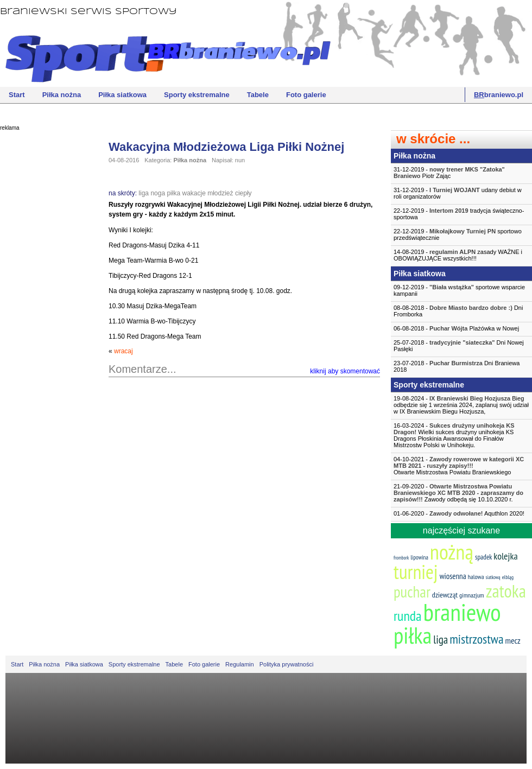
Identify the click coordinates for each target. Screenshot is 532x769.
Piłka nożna (62, 95)
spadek (483, 557)
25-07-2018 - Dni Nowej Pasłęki (459, 346)
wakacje (194, 193)
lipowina (419, 557)
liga (144, 193)
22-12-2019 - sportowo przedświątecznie (458, 234)
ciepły (243, 193)
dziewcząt (445, 595)
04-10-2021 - (461, 466)
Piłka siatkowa (122, 95)
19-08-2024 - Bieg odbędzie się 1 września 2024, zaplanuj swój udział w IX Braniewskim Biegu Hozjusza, (461, 405)
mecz (513, 640)
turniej (416, 572)
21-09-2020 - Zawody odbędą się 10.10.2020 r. (458, 493)
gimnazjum (472, 595)
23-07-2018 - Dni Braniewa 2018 (457, 366)
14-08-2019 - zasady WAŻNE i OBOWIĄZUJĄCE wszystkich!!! (458, 255)
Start (17, 95)
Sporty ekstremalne (197, 95)
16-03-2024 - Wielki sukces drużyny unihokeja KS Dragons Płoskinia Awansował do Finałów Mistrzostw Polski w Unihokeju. (454, 435)
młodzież (220, 193)
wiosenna (453, 576)
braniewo (462, 612)
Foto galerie (306, 95)
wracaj (123, 351)
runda (407, 616)
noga (158, 193)
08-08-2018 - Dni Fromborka (458, 311)
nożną (452, 552)
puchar (412, 592)
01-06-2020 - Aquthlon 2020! (459, 513)
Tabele (258, 95)
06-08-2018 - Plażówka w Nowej (456, 328)
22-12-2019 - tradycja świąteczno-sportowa (459, 214)
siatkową (493, 577)
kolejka (505, 556)
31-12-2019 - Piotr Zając (449, 173)
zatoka (506, 591)
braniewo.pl (499, 95)
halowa (476, 577)
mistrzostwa (476, 639)
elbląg (508, 577)
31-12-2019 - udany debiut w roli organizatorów (458, 193)
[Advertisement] (43, 301)
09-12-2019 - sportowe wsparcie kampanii (459, 290)
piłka (173, 193)
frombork (401, 558)
